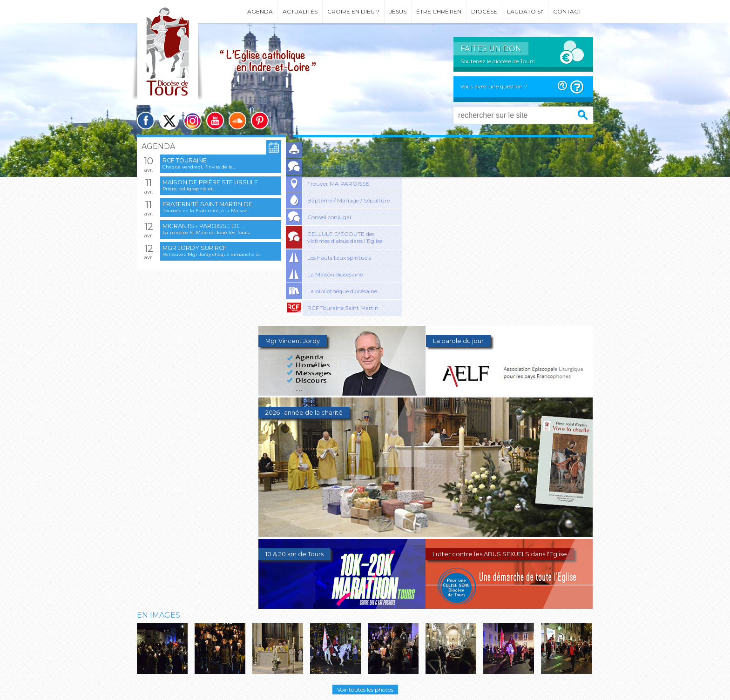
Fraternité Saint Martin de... (210, 204)
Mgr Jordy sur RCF (195, 248)
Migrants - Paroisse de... (203, 226)
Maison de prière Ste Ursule (210, 182)
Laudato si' (525, 11)
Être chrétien (439, 11)
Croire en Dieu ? (353, 11)
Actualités (300, 11)
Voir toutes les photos (365, 690)
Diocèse (484, 11)
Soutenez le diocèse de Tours (497, 61)
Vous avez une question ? (494, 86)
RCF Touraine (185, 160)
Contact (567, 11)
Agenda (260, 11)
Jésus (398, 11)
